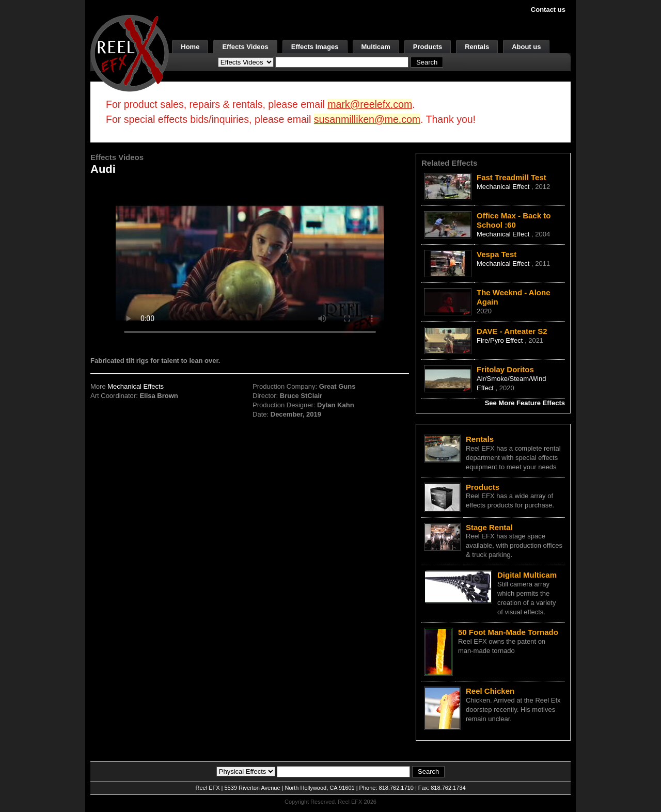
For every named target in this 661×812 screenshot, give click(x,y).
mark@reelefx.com (370, 104)
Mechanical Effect (504, 187)
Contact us (548, 10)
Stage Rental (489, 527)
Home (190, 47)
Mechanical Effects (136, 386)
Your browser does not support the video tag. (250, 262)
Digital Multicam (527, 575)
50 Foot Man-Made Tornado (508, 632)
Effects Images (315, 47)
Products (428, 47)
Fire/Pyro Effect (501, 340)
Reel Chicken (490, 691)
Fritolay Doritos (505, 369)
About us (526, 47)
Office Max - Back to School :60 (514, 220)
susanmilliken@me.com (367, 119)
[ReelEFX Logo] (130, 52)
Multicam (376, 47)
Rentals (477, 47)
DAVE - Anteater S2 (512, 331)
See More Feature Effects (525, 403)
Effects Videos (245, 47)
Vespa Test (497, 254)
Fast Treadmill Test (512, 177)
